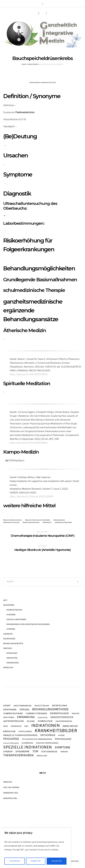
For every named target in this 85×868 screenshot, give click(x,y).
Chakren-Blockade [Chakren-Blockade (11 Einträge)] (13, 713)
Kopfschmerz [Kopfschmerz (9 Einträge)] (25, 731)
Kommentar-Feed (11, 793)
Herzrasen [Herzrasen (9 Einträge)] (16, 726)
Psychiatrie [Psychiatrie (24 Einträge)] (11, 739)
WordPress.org (10, 798)
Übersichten (12, 658)
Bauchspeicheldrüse (13, 520)
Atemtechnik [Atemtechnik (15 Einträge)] (59, 706)
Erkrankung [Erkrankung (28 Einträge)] (26, 717)
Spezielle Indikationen (16, 620)
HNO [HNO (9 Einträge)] (26, 726)
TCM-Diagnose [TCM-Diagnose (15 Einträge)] (49, 752)
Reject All (36, 861)
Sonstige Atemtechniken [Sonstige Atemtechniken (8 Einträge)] (47, 743)
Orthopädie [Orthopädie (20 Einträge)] (48, 735)
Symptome (11, 629)
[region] (35, 848)
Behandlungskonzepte (13, 644)
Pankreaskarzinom (64, 522)
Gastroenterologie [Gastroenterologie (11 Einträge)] (14, 721)
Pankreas (48, 522)
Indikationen (33, 64)
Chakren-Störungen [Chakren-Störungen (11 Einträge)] (36, 713)
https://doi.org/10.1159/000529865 (29, 375)
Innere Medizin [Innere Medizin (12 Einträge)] (70, 726)
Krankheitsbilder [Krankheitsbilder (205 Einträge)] (56, 731)
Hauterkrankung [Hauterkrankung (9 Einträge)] (64, 721)
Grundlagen (12, 653)
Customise (15, 861)
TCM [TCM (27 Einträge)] (35, 751)
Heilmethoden (9, 639)
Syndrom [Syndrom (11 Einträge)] (8, 752)
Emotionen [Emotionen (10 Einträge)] (9, 717)
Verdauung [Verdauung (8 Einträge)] (42, 756)
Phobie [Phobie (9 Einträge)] (61, 735)
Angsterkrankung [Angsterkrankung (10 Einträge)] (23, 706)
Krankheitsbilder (48, 83)
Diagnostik (8, 634)
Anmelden (8, 782)
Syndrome (11, 615)
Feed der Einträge (11, 787)
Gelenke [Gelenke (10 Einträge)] (31, 721)
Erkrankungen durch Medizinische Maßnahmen (28, 624)
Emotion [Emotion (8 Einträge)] (76, 714)
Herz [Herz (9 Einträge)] (6, 726)
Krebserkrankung (32, 522)
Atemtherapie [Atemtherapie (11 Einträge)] (10, 710)
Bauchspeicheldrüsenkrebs (38, 520)
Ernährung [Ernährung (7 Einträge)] (43, 718)
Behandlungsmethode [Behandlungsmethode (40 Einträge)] (50, 709)
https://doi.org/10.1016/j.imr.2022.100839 (31, 497)
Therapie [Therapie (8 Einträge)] (64, 752)
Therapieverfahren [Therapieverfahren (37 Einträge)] (18, 755)
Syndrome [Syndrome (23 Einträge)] (23, 751)
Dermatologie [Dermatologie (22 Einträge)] (59, 713)
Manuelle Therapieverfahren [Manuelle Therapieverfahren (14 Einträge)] (20, 735)
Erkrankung (60, 520)
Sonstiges (8, 648)
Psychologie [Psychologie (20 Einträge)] (63, 739)
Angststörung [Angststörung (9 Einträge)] (42, 706)
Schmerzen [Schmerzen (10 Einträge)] (27, 743)
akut (5, 600)
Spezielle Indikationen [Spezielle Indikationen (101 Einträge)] (28, 747)
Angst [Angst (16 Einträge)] (7, 706)
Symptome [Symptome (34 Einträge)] (63, 747)
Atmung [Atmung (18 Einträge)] (24, 710)
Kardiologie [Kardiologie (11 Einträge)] (9, 731)
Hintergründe (13, 663)
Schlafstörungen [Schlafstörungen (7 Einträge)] (11, 743)
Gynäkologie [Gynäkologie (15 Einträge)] (45, 721)
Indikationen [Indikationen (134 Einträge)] (45, 725)
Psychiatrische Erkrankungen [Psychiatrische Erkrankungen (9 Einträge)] (37, 739)
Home (24, 64)
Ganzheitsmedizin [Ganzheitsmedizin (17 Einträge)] (62, 717)
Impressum (8, 668)
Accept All (57, 861)
